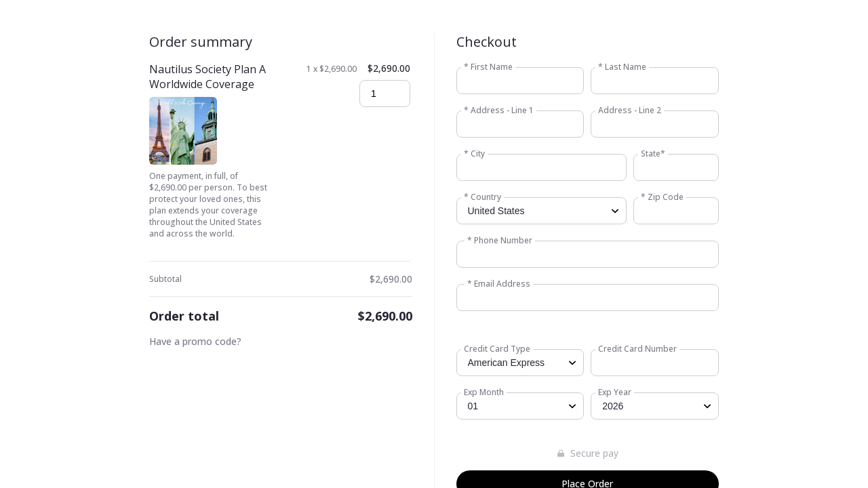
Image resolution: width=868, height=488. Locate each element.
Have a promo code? (195, 341)
